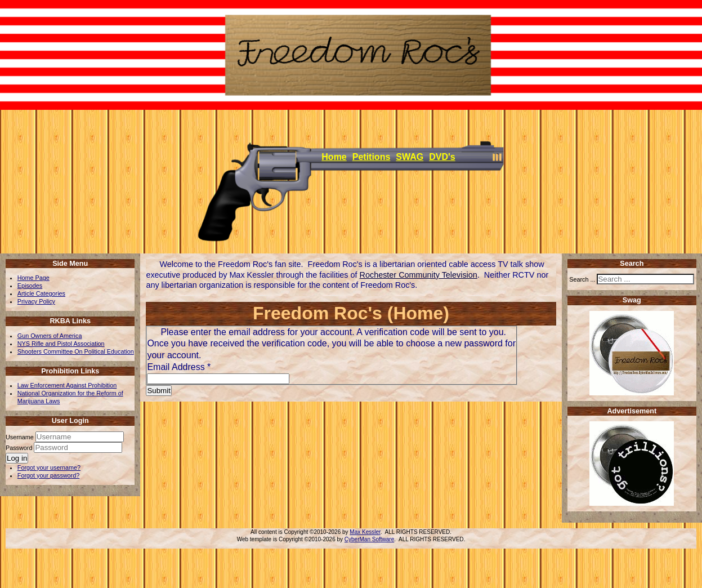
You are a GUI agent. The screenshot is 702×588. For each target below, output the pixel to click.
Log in (17, 458)
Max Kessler (365, 532)
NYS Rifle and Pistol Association (61, 344)
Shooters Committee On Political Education (76, 351)
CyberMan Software (369, 539)
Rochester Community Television (419, 275)
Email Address (179, 367)
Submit (158, 391)
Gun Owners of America (50, 336)
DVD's (442, 157)
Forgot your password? (48, 475)
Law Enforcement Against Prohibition (67, 385)
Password (20, 448)
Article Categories (41, 293)
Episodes (30, 286)
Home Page (33, 278)
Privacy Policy (36, 301)
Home (334, 157)
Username (20, 437)
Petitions (372, 157)
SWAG (410, 157)
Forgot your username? (49, 467)
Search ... (582, 279)
